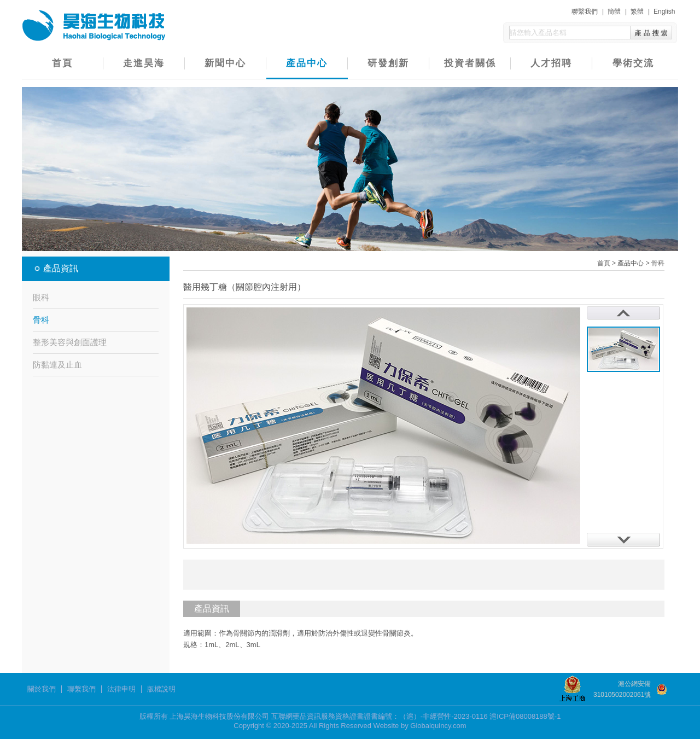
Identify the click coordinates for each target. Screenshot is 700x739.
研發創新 (388, 63)
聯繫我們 (585, 11)
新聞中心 (225, 63)
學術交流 (633, 63)
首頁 (62, 63)
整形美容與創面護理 (70, 342)
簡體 (614, 11)
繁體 (637, 11)
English (664, 11)
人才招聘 (551, 63)
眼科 (41, 297)
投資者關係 (470, 63)
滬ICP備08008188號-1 (525, 716)
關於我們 (42, 689)
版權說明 (161, 689)
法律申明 (121, 689)
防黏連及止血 (57, 365)
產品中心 (307, 63)
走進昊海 (144, 63)
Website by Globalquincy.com (420, 726)
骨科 (41, 320)
